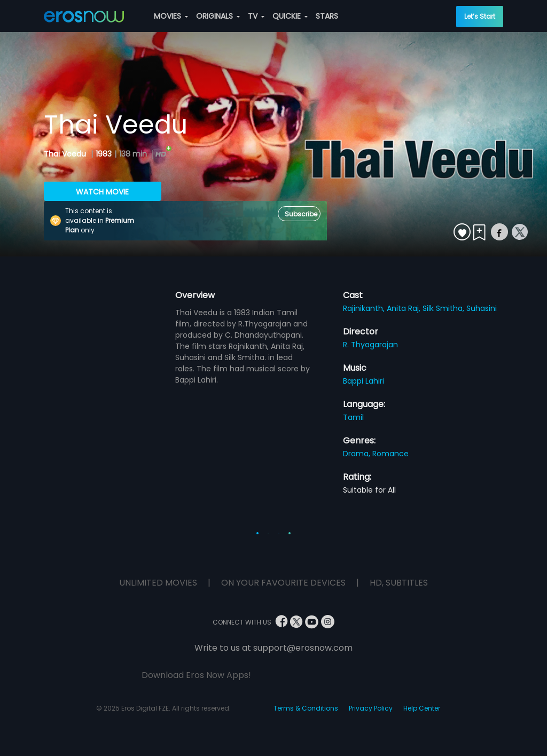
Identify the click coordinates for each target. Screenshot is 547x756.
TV (256, 16)
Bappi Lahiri (364, 381)
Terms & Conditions (306, 708)
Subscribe (301, 214)
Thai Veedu (66, 154)
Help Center (422, 708)
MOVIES (171, 16)
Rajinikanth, (365, 308)
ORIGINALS (218, 16)
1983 (104, 154)
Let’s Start (480, 16)
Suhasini (482, 308)
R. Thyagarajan (370, 345)
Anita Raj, (405, 308)
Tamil (353, 417)
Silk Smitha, (444, 308)
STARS (327, 16)
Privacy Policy (371, 708)
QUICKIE (290, 16)
